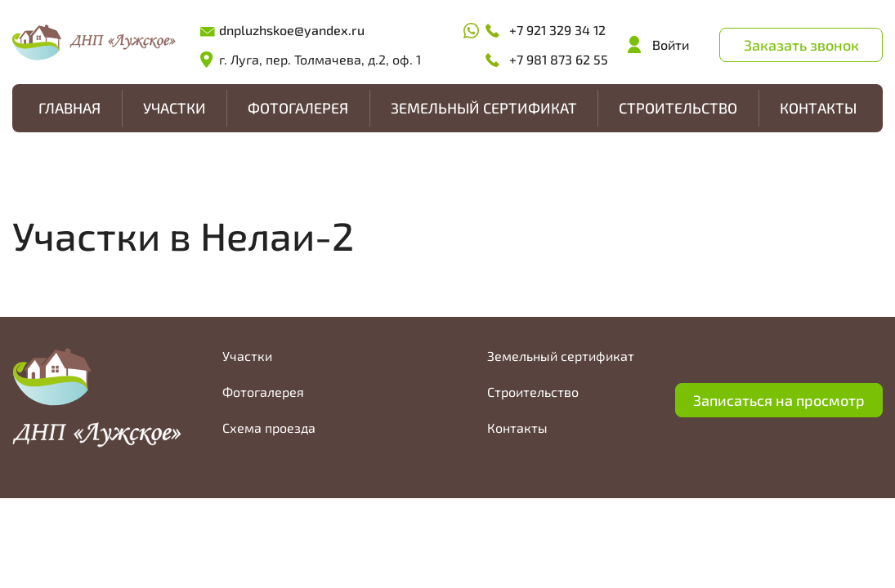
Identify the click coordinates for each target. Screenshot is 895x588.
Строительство (678, 108)
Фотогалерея (298, 108)
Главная (69, 108)
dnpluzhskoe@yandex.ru (292, 30)
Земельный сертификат (484, 108)
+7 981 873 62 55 (559, 59)
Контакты (818, 108)
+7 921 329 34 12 (557, 30)
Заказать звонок (801, 45)
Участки (175, 108)
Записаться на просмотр (779, 400)
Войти (671, 45)
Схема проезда (269, 428)
